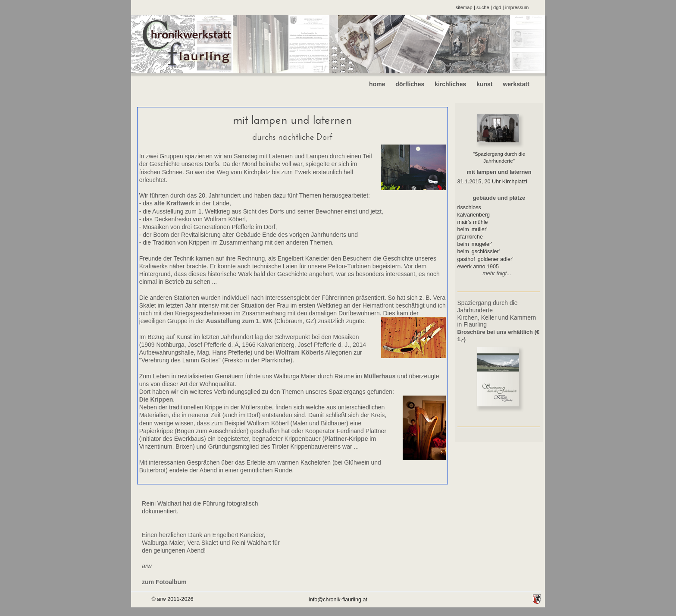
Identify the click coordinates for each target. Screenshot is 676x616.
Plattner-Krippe (346, 439)
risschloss (469, 207)
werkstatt (523, 84)
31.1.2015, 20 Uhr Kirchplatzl (492, 182)
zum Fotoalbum (164, 582)
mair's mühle (473, 222)
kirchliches (450, 84)
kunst (484, 84)
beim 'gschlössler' (479, 251)
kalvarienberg (474, 215)
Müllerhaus (380, 376)
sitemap (464, 7)
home (377, 84)
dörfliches (410, 84)
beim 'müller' (473, 229)
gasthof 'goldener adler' (485, 259)
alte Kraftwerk (174, 203)
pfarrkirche (470, 237)
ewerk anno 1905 (478, 267)
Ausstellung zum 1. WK (239, 321)
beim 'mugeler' (475, 244)
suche (483, 7)
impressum (517, 7)
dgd (497, 7)
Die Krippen (156, 399)
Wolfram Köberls (300, 352)
